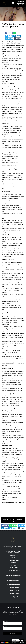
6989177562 (21, 5)
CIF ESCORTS (14, 566)
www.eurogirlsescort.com (13, 581)
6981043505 (21, 3)
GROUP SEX (14, 562)
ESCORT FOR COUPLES (14, 564)
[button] (13, 3)
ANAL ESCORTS (14, 567)
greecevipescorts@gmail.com (13, 597)
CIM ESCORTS (14, 557)
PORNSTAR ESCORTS (14, 571)
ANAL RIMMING (14, 559)
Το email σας (12, 622)
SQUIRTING (14, 569)
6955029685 (21, 2)
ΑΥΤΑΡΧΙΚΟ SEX (14, 556)
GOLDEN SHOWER (14, 561)
